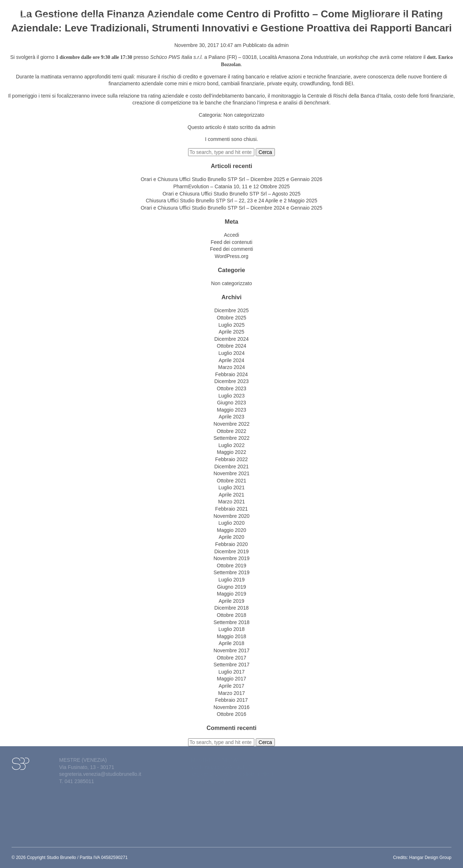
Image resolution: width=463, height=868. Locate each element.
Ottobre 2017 (231, 658)
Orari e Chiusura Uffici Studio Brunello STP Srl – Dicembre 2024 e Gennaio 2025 (231, 208)
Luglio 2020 (231, 523)
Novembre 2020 (231, 516)
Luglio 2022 (231, 445)
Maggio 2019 (232, 594)
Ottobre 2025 (231, 318)
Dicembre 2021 (232, 467)
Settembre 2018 (231, 622)
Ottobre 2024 (231, 346)
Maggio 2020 (232, 530)
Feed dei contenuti (231, 242)
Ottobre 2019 (231, 566)
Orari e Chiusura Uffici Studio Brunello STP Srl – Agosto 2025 (231, 194)
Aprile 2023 (232, 417)
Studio (65, 13)
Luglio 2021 (231, 487)
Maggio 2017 (232, 679)
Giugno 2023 (231, 403)
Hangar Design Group (430, 858)
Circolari (119, 13)
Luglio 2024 (231, 353)
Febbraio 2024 (231, 374)
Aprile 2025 (232, 332)
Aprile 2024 (232, 360)
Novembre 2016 (231, 707)
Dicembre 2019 (232, 551)
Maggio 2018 (232, 636)
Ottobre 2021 (231, 481)
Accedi (231, 235)
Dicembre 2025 (232, 310)
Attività (91, 13)
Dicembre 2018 (232, 608)
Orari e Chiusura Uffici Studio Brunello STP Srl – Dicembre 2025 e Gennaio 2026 (231, 179)
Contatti (183, 13)
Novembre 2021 (231, 473)
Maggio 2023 (232, 410)
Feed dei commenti (231, 249)
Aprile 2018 (232, 643)
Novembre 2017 (231, 650)
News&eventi (152, 13)
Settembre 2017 (231, 665)
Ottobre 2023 (231, 388)
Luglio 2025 (231, 325)
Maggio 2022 (232, 452)
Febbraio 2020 (231, 544)
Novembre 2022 (231, 424)
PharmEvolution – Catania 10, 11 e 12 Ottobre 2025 (231, 186)
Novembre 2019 (231, 558)
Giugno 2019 (231, 587)
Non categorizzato (244, 115)
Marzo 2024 (231, 367)
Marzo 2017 (231, 693)
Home (43, 13)
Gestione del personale (387, 13)
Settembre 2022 (231, 438)
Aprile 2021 (232, 495)
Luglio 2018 (231, 629)
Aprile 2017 (232, 686)
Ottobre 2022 (231, 431)
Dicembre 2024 (232, 339)
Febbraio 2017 (231, 700)
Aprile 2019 (232, 601)
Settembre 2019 (231, 572)
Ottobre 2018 (231, 615)
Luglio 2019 (231, 580)
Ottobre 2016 (231, 714)
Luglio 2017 (231, 672)
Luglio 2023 (231, 396)
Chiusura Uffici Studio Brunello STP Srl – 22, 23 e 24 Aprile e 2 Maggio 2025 (231, 201)
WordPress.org (231, 256)
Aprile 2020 (232, 537)
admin (282, 45)
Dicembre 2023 (232, 381)
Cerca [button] (265, 152)
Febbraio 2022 (231, 459)
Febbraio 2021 (231, 509)
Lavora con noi (430, 13)
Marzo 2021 (231, 502)
